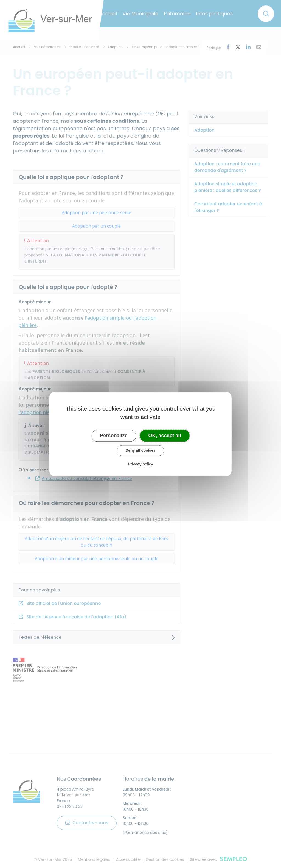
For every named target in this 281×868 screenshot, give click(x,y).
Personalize (114, 436)
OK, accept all (165, 436)
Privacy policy (140, 464)
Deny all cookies (140, 450)
